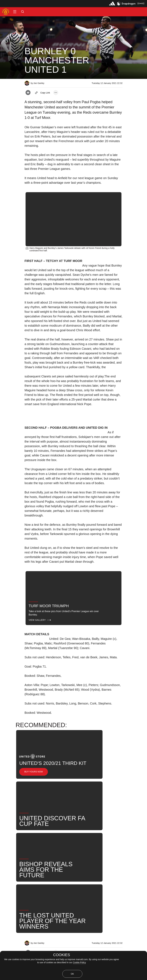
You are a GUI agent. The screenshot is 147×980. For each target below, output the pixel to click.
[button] (15, 12)
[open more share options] (56, 93)
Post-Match (93, 855)
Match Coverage (13, 855)
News (131, 855)
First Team (114, 855)
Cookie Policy (79, 962)
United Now (26, 865)
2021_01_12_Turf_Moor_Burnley (61, 855)
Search (7, 865)
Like (32, 855)
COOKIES (61, 955)
